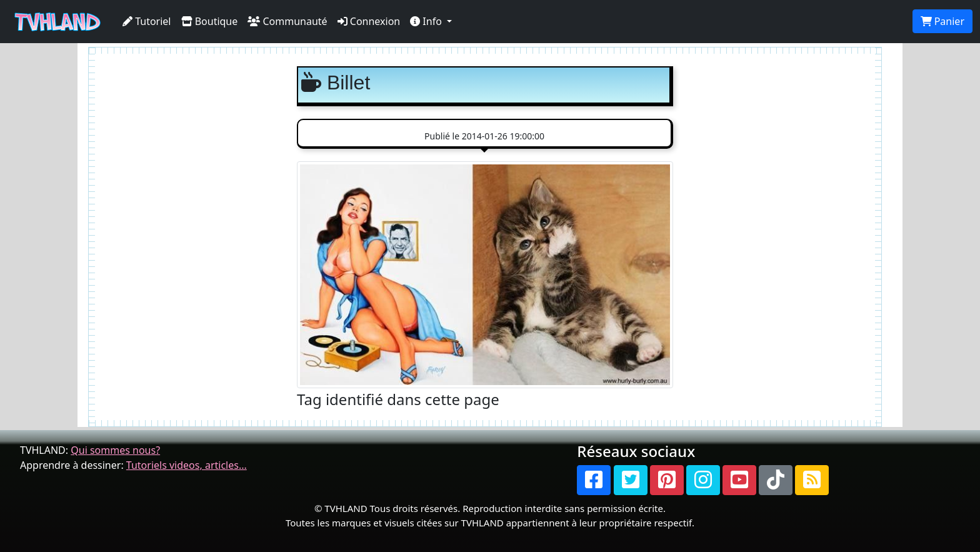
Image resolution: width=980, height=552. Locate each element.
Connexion (369, 21)
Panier (942, 21)
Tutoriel (147, 21)
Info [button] (427, 21)
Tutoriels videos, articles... (187, 465)
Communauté (287, 21)
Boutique (210, 21)
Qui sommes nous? (115, 450)
